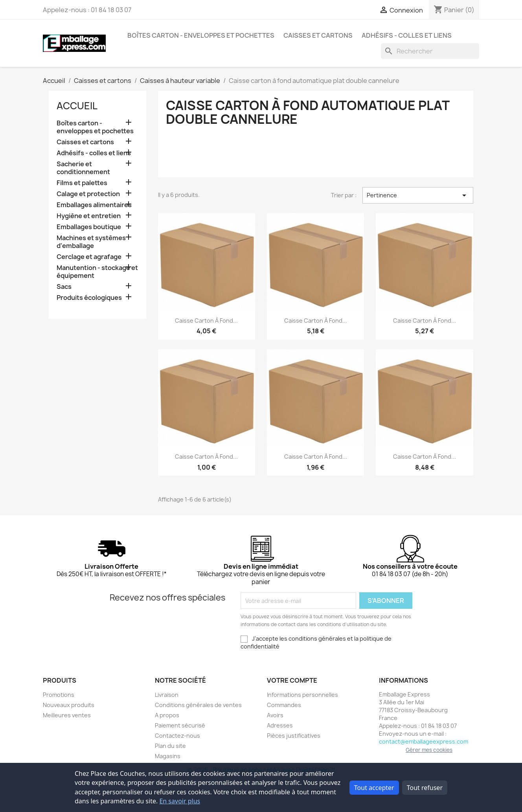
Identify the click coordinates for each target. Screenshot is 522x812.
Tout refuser (425, 788)
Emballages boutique (89, 227)
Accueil (77, 106)
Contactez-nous (177, 736)
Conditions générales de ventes (198, 705)
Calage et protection (88, 194)
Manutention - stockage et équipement (97, 272)
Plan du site (170, 746)
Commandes (284, 705)
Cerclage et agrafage (89, 257)
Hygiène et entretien (89, 216)
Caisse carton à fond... (206, 321)
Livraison (167, 695)
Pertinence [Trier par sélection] (418, 195)
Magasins (168, 756)
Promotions (59, 695)
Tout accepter (374, 788)
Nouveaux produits (69, 705)
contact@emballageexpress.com (424, 741)
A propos (167, 715)
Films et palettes (82, 183)
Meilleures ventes (67, 715)
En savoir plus (180, 801)
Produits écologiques (89, 298)
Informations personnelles (302, 695)
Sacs (64, 287)
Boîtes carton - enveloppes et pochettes (201, 35)
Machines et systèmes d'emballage (91, 242)
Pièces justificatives (294, 736)
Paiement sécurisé (180, 725)
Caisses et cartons (318, 35)
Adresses (280, 725)
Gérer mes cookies (429, 750)
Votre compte (292, 680)
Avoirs (275, 715)
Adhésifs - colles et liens (407, 35)
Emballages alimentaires (94, 205)
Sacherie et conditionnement (83, 168)
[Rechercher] (430, 51)
